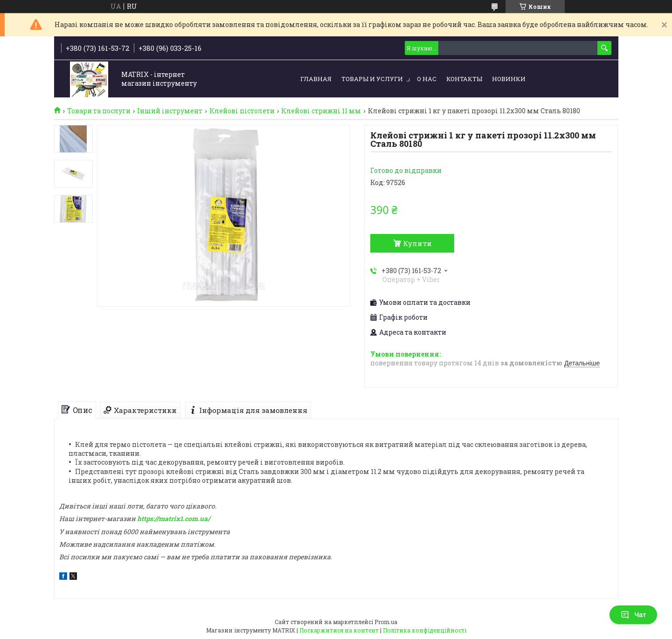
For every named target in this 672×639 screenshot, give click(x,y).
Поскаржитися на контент (339, 630)
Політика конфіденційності (425, 630)
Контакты (464, 79)
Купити (417, 243)
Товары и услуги (372, 79)
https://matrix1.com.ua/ (173, 519)
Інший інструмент (170, 111)
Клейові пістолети (242, 111)
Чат (633, 615)
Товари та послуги (99, 111)
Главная (316, 79)
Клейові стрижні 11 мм (321, 111)
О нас (427, 79)
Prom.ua (386, 622)
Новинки (509, 79)
